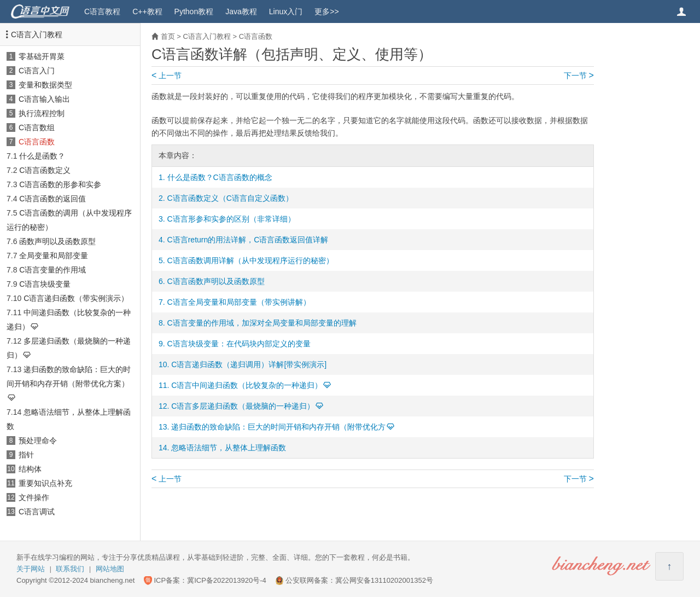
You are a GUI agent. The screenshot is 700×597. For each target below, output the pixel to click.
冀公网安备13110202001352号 (384, 580)
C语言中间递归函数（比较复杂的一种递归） (247, 385)
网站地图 (110, 569)
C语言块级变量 (45, 284)
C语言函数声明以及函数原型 (216, 281)
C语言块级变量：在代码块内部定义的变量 (239, 344)
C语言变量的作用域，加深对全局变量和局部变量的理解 (262, 323)
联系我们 (70, 569)
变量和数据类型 (45, 85)
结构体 (30, 469)
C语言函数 (37, 142)
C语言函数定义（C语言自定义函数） (230, 198)
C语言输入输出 (44, 99)
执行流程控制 (42, 113)
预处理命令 (38, 440)
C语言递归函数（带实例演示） (76, 298)
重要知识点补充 (45, 483)
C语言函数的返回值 (52, 199)
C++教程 (147, 11)
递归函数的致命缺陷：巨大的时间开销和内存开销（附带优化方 (278, 427)
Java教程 (241, 11)
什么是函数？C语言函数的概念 (220, 177)
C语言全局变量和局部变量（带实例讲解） (239, 302)
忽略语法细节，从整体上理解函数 (229, 448)
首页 (168, 36)
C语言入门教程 (37, 34)
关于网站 (31, 569)
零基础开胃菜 (42, 56)
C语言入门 (37, 71)
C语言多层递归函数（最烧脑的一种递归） (243, 406)
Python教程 (194, 11)
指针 (26, 455)
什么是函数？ (42, 156)
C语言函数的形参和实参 (60, 184)
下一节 (579, 76)
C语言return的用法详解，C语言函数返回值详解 (248, 240)
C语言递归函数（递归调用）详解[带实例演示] (249, 364)
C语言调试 (37, 512)
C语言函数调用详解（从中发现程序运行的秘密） (250, 260)
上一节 (167, 76)
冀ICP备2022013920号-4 (227, 580)
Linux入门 (286, 11)
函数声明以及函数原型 (57, 241)
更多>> (326, 11)
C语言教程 (102, 11)
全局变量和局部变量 (54, 256)
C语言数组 (37, 127)
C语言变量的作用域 (52, 270)
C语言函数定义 (45, 170)
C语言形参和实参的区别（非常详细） (231, 219)
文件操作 (34, 497)
